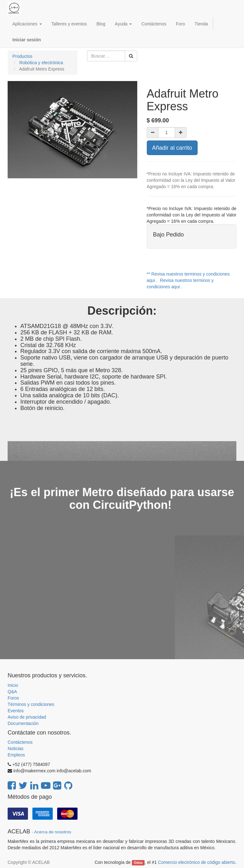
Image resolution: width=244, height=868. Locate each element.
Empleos (16, 755)
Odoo (138, 863)
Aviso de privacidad (27, 717)
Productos (22, 56)
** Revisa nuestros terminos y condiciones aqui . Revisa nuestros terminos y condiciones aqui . (188, 280)
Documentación (23, 723)
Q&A (12, 692)
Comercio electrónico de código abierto (197, 862)
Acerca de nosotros (53, 832)
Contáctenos (20, 742)
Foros (13, 698)
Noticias (16, 748)
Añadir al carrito (172, 148)
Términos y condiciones (31, 704)
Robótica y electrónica (41, 63)
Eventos (16, 711)
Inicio (13, 685)
